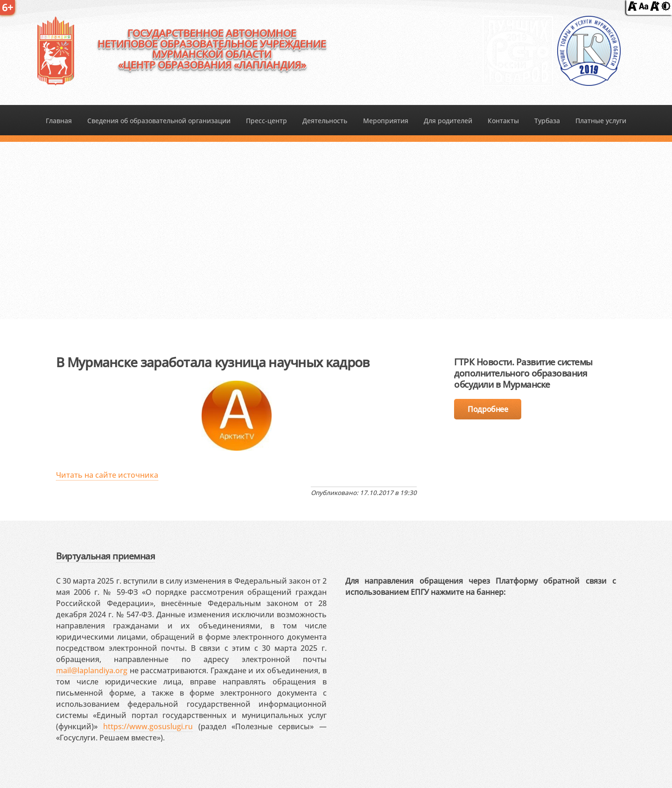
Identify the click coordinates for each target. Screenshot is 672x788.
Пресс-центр (266, 121)
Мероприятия (386, 121)
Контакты (503, 121)
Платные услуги (601, 121)
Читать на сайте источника (107, 475)
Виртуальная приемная (105, 556)
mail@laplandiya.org (92, 670)
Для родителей (448, 121)
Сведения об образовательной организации (159, 121)
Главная (59, 121)
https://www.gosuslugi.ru (148, 726)
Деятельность (325, 121)
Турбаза (547, 121)
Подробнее (488, 409)
